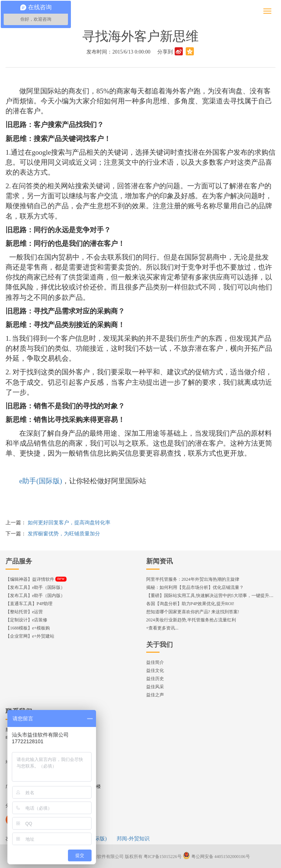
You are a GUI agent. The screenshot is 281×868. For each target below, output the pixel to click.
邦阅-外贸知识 (133, 839)
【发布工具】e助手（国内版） (35, 596)
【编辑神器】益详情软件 (36, 579)
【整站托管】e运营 (24, 612)
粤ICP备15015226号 (163, 857)
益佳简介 (155, 662)
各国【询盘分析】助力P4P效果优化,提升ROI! (190, 604)
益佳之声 (155, 695)
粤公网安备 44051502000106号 (216, 857)
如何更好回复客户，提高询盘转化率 (69, 523)
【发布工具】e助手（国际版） (35, 587)
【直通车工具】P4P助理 (29, 604)
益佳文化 (155, 670)
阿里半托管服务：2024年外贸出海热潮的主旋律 (193, 579)
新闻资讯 (160, 561)
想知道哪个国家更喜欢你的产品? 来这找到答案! (193, 612)
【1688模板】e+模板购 (28, 628)
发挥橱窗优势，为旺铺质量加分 (64, 534)
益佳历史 (155, 679)
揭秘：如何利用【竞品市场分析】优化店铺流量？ (195, 587)
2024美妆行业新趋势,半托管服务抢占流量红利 (191, 620)
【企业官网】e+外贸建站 (30, 636)
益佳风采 (155, 687)
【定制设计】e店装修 (26, 620)
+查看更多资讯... (162, 628)
